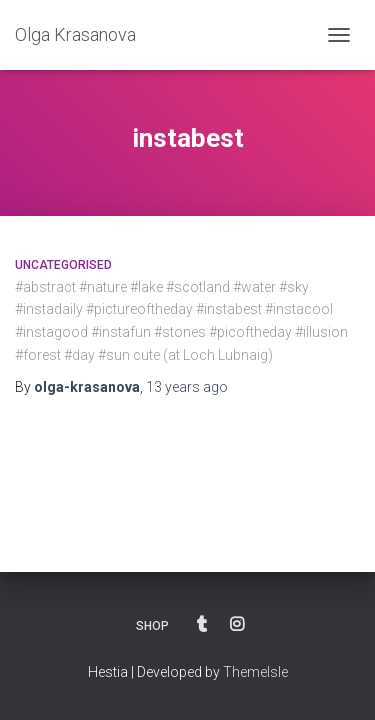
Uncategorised (63, 265)
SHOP (152, 626)
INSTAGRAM (237, 625)
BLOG (202, 625)
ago (187, 387)
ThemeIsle (255, 672)
